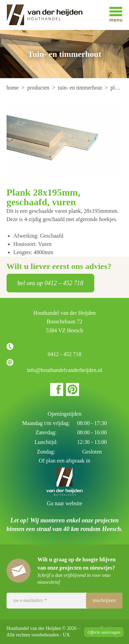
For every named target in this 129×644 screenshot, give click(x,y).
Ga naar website (64, 503)
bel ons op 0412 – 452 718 (50, 283)
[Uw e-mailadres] (65, 601)
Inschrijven (104, 600)
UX (66, 635)
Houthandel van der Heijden (50, 15)
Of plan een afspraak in (64, 461)
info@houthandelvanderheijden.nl (64, 370)
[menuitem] (13, 88)
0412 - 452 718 (64, 354)
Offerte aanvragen (104, 632)
